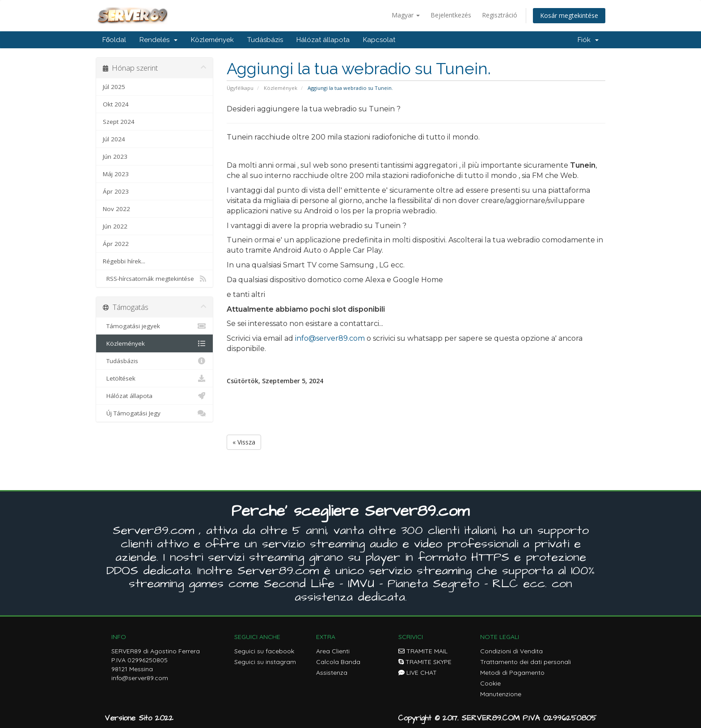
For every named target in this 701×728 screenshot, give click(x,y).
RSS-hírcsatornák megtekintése (154, 279)
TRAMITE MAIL (423, 651)
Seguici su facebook (264, 651)
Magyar (406, 15)
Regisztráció (500, 15)
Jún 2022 (115, 226)
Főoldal (114, 40)
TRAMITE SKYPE (425, 662)
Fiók (588, 40)
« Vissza (244, 442)
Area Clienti (333, 651)
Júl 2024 (114, 139)
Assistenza (332, 673)
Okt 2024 (116, 104)
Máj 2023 (116, 174)
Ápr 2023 (116, 191)
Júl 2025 (114, 87)
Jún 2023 (115, 157)
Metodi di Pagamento (512, 673)
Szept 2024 (119, 122)
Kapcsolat (379, 40)
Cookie (490, 683)
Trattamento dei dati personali (526, 662)
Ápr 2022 (116, 244)
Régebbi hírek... (124, 261)
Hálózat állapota (323, 40)
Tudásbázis (265, 40)
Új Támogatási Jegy (154, 413)
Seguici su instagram (265, 662)
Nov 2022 (116, 209)
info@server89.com (330, 338)
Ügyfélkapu (240, 88)
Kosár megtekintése (569, 15)
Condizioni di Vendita (511, 651)
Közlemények (212, 40)
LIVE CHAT (418, 673)
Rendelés (158, 40)
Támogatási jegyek (154, 326)
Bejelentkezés (451, 15)
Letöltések (154, 378)
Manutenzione (501, 694)
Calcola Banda (338, 662)
